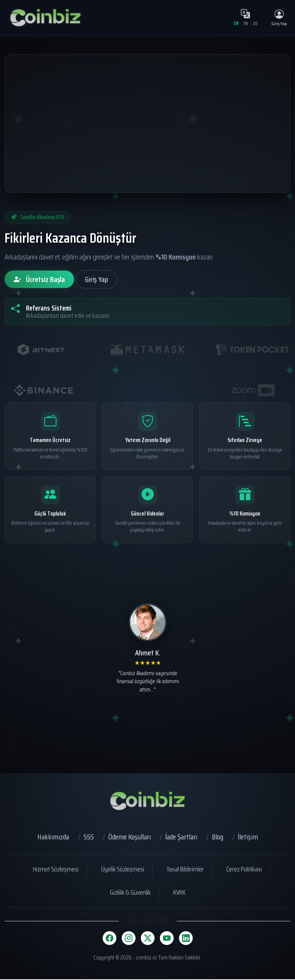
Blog (218, 837)
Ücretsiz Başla (39, 280)
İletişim (248, 837)
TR (235, 24)
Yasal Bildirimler (185, 870)
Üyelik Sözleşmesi (123, 870)
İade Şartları (181, 837)
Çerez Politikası (244, 870)
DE (255, 24)
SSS (89, 837)
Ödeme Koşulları (130, 837)
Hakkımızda (53, 837)
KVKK (179, 893)
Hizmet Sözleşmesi (56, 870)
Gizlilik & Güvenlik (130, 893)
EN (245, 24)
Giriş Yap (97, 280)
